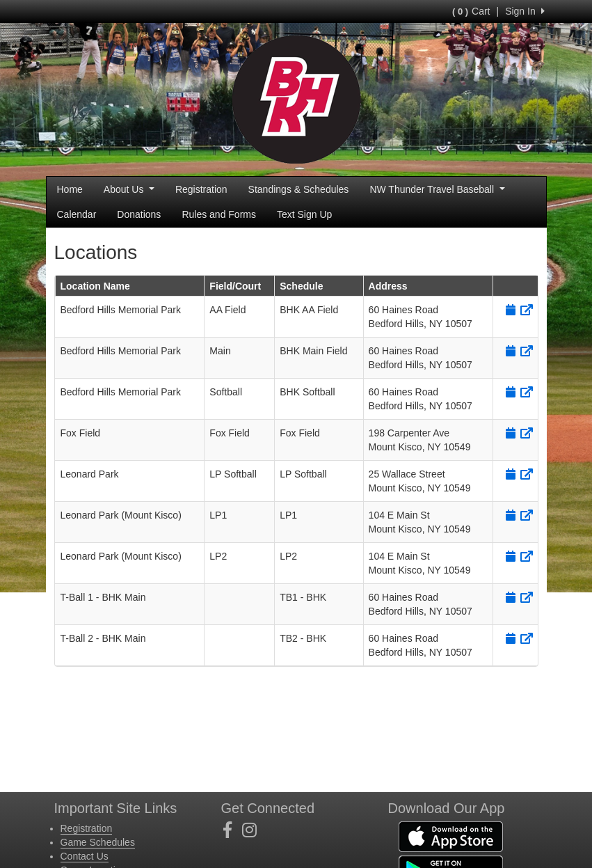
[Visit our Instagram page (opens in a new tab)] (255, 830)
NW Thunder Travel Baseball (437, 189)
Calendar (77, 214)
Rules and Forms (219, 214)
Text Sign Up (304, 214)
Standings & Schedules (299, 189)
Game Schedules (98, 842)
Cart (471, 11)
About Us (129, 189)
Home (70, 189)
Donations (139, 214)
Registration (201, 189)
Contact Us (85, 856)
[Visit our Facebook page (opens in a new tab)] (233, 830)
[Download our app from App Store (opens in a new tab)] (451, 836)
